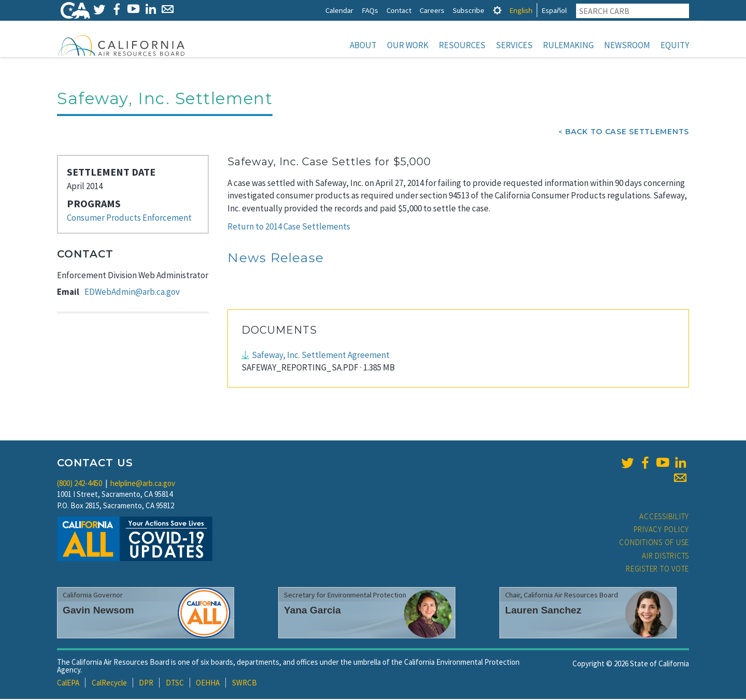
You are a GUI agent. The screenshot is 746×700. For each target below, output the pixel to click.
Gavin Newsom (98, 611)
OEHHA (208, 684)
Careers (432, 10)
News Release (276, 259)
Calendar (339, 10)
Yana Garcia (312, 611)
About (363, 45)
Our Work (408, 45)
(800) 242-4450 (80, 484)
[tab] (497, 10)
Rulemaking (568, 45)
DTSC (175, 684)
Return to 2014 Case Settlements (289, 227)
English (521, 10)
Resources (462, 45)
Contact (399, 10)
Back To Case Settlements (627, 133)
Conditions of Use (654, 543)
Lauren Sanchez (543, 611)
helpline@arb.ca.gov (143, 484)
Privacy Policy (662, 530)
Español (554, 10)
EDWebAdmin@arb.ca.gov (132, 293)
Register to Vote (657, 570)
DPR (146, 684)
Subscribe (469, 10)
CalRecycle (109, 684)
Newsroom (627, 45)
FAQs (370, 10)
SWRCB (245, 684)
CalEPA (68, 684)
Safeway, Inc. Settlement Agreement (321, 356)
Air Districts (665, 557)
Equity (675, 45)
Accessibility (664, 517)
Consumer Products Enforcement (129, 219)
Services (514, 45)
